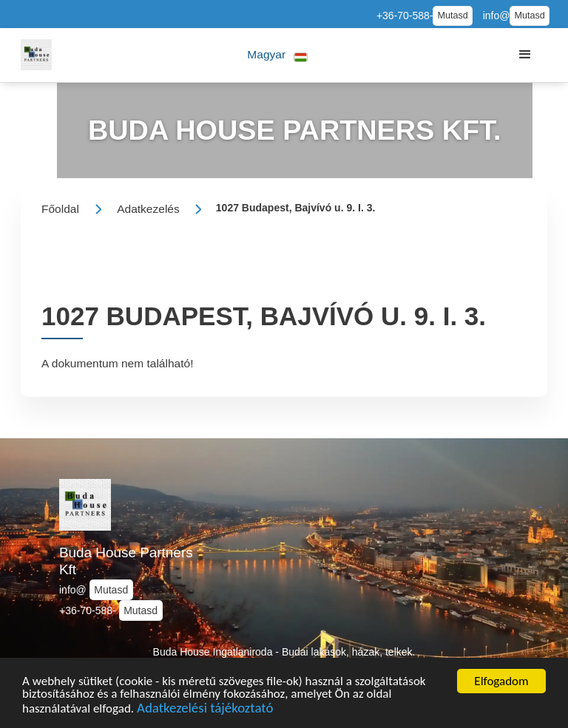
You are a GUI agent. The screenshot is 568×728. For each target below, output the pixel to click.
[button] (278, 55)
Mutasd (452, 16)
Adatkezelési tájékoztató (205, 711)
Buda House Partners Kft (126, 561)
